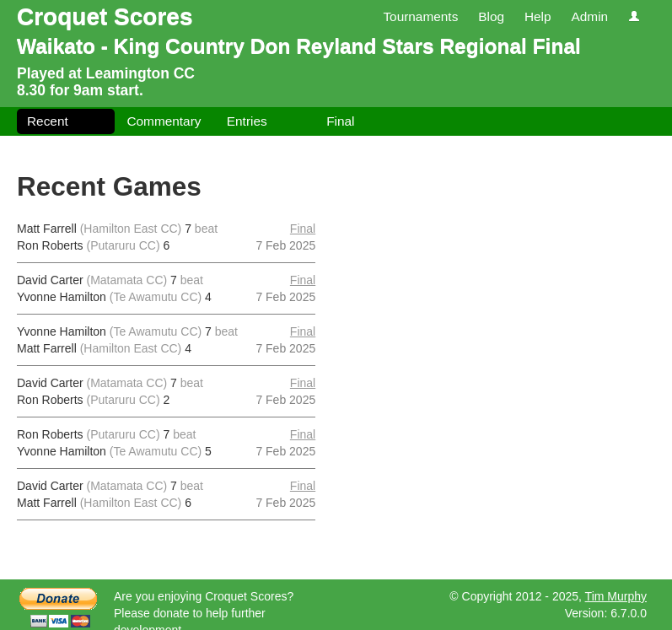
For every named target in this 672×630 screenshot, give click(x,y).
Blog (491, 16)
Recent (48, 121)
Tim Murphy (616, 596)
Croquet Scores (105, 16)
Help (538, 16)
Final (340, 121)
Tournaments (420, 16)
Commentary (164, 121)
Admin (589, 16)
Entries (247, 121)
